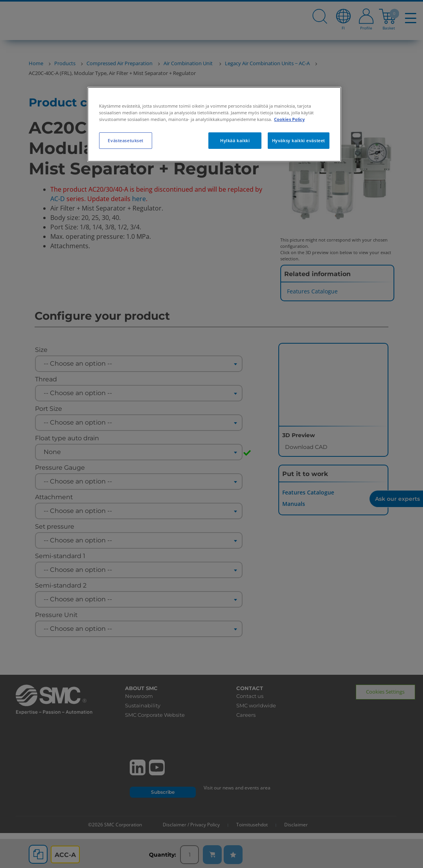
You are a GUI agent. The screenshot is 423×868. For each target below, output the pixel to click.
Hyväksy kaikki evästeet (299, 140)
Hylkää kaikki (235, 140)
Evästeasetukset (126, 140)
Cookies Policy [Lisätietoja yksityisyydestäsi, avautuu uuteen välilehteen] (289, 119)
